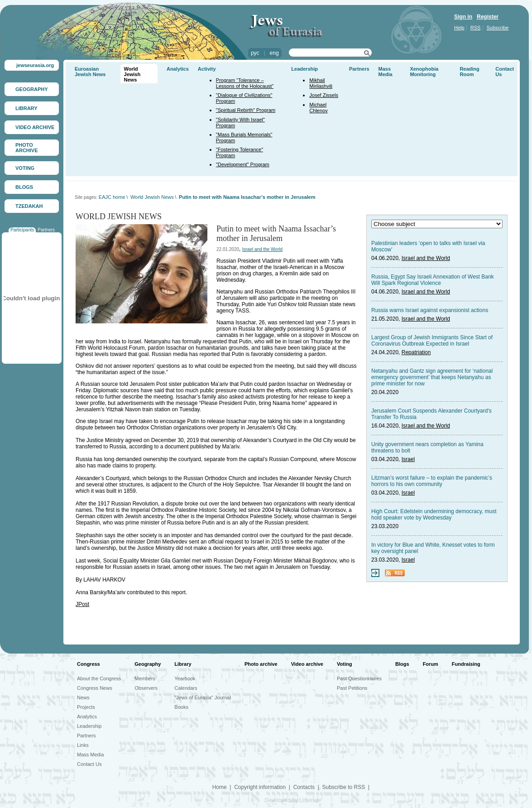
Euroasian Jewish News (90, 72)
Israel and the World (262, 249)
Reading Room (469, 72)
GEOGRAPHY (32, 89)
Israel (408, 459)
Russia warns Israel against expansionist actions (430, 310)
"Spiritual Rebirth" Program (246, 110)
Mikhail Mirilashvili (321, 83)
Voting (344, 664)
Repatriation (416, 352)
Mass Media (386, 72)
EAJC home (112, 197)
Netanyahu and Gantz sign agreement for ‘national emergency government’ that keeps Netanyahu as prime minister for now (432, 377)
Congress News (95, 688)
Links (83, 745)
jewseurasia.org (35, 65)
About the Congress (99, 678)
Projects (86, 707)
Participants (22, 230)
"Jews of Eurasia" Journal (203, 697)
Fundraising (466, 664)
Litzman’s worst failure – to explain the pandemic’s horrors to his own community (432, 481)
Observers (146, 688)
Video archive (307, 664)
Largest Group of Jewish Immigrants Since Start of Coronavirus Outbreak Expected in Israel (432, 341)
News (83, 697)
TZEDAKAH (29, 206)
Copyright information (260, 787)
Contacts (304, 787)
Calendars (186, 688)
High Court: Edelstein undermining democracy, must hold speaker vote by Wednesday (434, 515)
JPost (82, 604)
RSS (476, 28)
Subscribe (498, 28)
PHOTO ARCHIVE (27, 148)
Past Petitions (352, 688)
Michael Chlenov (318, 108)
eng (274, 53)
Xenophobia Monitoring (424, 72)
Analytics (178, 69)
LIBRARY (26, 108)
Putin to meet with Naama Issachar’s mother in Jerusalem (247, 197)
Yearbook (185, 678)
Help (459, 28)
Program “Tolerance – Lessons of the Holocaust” (245, 83)
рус (255, 53)
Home (220, 787)
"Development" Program (243, 164)
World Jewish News (132, 74)
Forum (431, 664)
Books (181, 707)
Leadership (304, 69)
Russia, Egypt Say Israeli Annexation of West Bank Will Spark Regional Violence (433, 280)
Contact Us (89, 764)
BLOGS (24, 187)
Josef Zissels (324, 95)
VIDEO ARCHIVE (35, 127)
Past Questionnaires (359, 678)
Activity (207, 69)
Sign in (463, 17)
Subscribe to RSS (343, 787)
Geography (148, 664)
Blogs (402, 664)
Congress (89, 664)
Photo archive (261, 664)
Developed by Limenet (291, 800)
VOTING (25, 168)
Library (183, 664)
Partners (46, 230)
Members (145, 678)
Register (488, 17)
